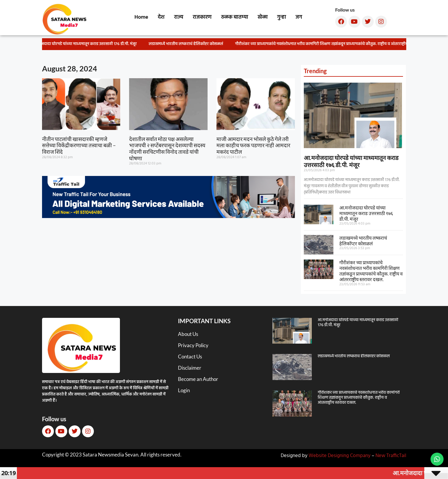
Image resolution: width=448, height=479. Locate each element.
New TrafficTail (391, 456)
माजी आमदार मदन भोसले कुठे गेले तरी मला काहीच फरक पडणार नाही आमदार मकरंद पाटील (253, 145)
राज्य (179, 17)
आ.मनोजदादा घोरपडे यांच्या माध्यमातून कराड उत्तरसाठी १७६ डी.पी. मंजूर (87, 44)
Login (184, 390)
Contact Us (190, 357)
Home (141, 17)
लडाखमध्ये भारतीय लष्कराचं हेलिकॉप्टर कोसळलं (189, 44)
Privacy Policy (193, 345)
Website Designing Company (339, 456)
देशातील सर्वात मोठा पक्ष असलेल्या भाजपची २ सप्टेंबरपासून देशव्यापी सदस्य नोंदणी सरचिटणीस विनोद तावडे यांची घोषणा (167, 149)
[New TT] (168, 216)
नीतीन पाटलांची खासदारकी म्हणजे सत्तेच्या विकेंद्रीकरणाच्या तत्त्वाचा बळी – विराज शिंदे (79, 145)
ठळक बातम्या (235, 17)
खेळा (263, 17)
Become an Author (198, 379)
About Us (188, 334)
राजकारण (202, 17)
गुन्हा (282, 17)
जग (299, 17)
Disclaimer (190, 368)
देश (161, 17)
